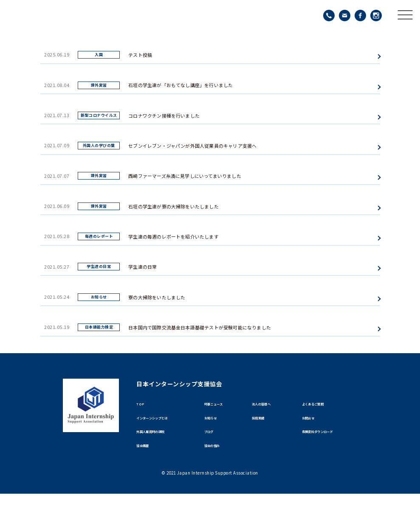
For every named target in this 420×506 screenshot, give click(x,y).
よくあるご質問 (320, 406)
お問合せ (313, 423)
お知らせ (215, 423)
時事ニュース (220, 406)
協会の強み (217, 456)
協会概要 (147, 456)
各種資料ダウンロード (328, 440)
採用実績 (262, 423)
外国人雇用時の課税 (160, 440)
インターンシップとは (163, 423)
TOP (142, 406)
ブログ (212, 440)
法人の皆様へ (268, 406)
